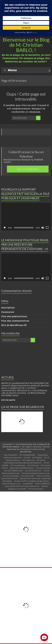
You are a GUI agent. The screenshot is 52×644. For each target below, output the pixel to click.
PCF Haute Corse (28, 460)
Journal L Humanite (43, 468)
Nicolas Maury (43, 455)
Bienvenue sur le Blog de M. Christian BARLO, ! (26, 45)
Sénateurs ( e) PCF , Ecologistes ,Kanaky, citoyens (31, 481)
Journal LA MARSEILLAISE (13, 471)
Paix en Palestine (28, 169)
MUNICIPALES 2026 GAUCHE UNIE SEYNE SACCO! (23, 463)
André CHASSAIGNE (43, 484)
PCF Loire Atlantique (18, 465)
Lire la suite (8, 400)
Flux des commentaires (15, 321)
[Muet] (43, 228)
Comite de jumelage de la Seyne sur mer (36, 473)
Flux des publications (14, 317)
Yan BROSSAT (28, 484)
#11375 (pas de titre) (36, 489)
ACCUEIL (8, 377)
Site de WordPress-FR (14, 325)
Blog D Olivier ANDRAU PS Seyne (22, 468)
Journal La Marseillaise (11, 476)
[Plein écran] (47, 228)
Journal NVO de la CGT (33, 471)
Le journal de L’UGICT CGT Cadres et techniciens (22, 486)
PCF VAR (27, 458)
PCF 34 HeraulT (33, 465)
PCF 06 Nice (41, 460)
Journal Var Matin (28, 476)
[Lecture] (5, 228)
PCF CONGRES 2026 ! (28, 455)
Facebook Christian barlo (13, 458)
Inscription (8, 308)
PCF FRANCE (37, 458)
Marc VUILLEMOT (11, 455)
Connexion (8, 312)
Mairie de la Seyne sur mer (11, 484)
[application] (26, 217)
